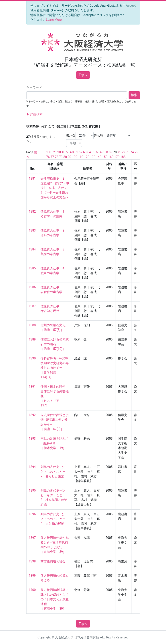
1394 (32, 467)
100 (75, 157)
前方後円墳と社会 (53, 561)
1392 (32, 415)
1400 (32, 590)
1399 (32, 576)
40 (64, 152)
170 (117, 157)
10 (51, 152)
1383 (32, 230)
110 (81, 157)
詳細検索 (34, 114)
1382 (32, 211)
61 (76, 152)
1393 (32, 439)
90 (70, 157)
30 (59, 152)
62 (81, 152)
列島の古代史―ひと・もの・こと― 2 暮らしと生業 (54, 472)
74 (132, 152)
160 (111, 157)
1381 (32, 178)
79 (61, 157)
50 (68, 152)
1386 (32, 287)
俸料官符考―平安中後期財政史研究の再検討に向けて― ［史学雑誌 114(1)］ (55, 368)
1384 (32, 249)
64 (89, 152)
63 (85, 152)
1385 (32, 268)
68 (106, 152)
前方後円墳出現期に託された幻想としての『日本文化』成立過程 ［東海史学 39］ (55, 599)
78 (57, 157)
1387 (32, 306)
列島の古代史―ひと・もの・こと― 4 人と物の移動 (54, 519)
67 (102, 152)
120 (87, 157)
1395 (32, 490)
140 (99, 157)
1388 (32, 325)
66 (98, 152)
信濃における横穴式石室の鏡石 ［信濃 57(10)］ (55, 344)
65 (93, 152)
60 (72, 152)
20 (55, 152)
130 (93, 157)
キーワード (34, 87)
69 (111, 152)
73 (128, 152)
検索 (134, 95)
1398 (32, 561)
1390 (32, 358)
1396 (32, 514)
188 (123, 157)
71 (119, 152)
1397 (32, 538)
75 (136, 152)
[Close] (131, 6)
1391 (32, 387)
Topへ (83, 75)
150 (105, 157)
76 (48, 157)
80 (65, 157)
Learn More (54, 20)
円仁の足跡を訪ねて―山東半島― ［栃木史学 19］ (55, 443)
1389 (32, 339)
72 (123, 152)
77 (52, 157)
